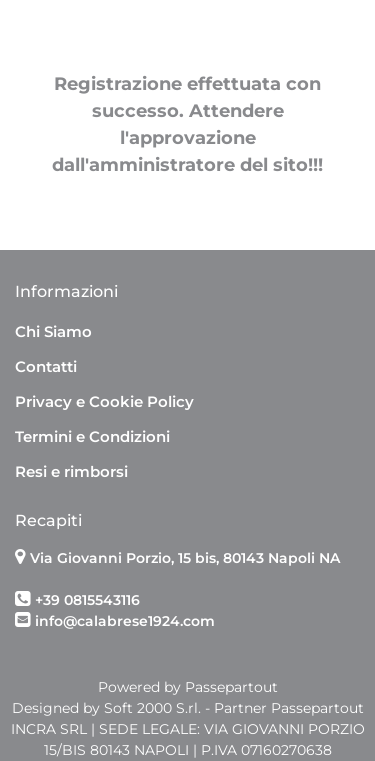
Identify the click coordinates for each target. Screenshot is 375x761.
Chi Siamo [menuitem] (53, 331)
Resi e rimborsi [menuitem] (71, 471)
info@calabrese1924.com (125, 621)
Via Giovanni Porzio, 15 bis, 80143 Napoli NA (185, 558)
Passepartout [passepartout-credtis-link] (231, 687)
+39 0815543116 (87, 600)
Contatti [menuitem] (46, 366)
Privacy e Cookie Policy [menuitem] (104, 401)
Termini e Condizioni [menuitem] (92, 436)
